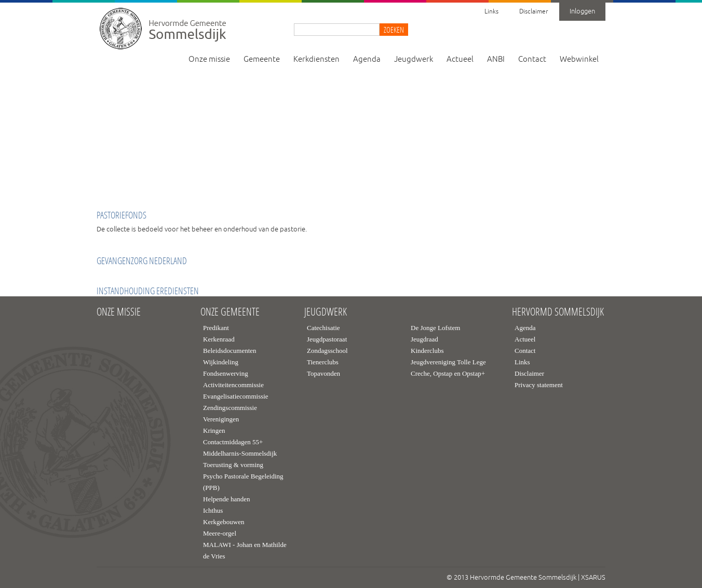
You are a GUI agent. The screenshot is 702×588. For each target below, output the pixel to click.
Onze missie (209, 59)
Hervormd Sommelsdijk (558, 312)
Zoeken (394, 30)
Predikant (216, 328)
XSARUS (593, 578)
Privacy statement (539, 385)
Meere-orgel (220, 533)
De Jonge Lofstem (435, 328)
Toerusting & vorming (233, 465)
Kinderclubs (427, 351)
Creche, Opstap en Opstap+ (448, 373)
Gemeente (262, 59)
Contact (532, 59)
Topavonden (323, 373)
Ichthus (213, 510)
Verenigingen (221, 419)
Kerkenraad (219, 339)
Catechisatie (323, 328)
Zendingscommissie (230, 408)
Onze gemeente (230, 312)
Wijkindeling (221, 362)
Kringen (214, 430)
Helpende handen (227, 499)
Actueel (460, 59)
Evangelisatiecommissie (236, 396)
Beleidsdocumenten (230, 351)
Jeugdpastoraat (327, 339)
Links (491, 12)
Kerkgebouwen (224, 522)
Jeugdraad (424, 339)
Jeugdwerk (414, 59)
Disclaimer (534, 12)
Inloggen (582, 11)
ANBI (496, 59)
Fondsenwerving (226, 373)
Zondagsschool (327, 351)
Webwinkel (579, 59)
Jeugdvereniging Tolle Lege (448, 362)
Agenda (367, 59)
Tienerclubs (323, 362)
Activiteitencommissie (233, 385)
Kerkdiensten (316, 59)
